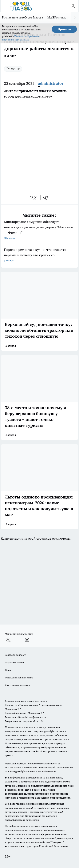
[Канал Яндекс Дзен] (27, 640)
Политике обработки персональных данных (20, 38)
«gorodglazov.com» (36, 701)
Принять (64, 29)
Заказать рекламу (15, 655)
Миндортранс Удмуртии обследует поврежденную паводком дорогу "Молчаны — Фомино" (39, 230)
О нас (8, 670)
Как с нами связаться (17, 685)
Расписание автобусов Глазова (23, 17)
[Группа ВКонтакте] (8, 640)
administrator (51, 83)
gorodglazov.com (54, 731)
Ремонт (13, 69)
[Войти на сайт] (73, 6)
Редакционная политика (19, 677)
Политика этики (14, 662)
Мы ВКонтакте (57, 17)
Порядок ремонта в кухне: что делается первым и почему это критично (39, 255)
